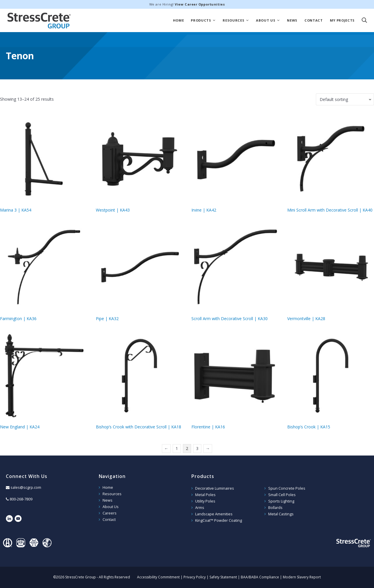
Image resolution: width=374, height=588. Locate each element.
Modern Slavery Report (302, 577)
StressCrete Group (39, 20)
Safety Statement (223, 577)
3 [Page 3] (197, 448)
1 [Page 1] (177, 448)
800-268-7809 (21, 499)
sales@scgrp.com (26, 487)
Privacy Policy (195, 577)
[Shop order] (345, 99)
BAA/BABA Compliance (260, 577)
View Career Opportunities (200, 4)
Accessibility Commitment (158, 577)
